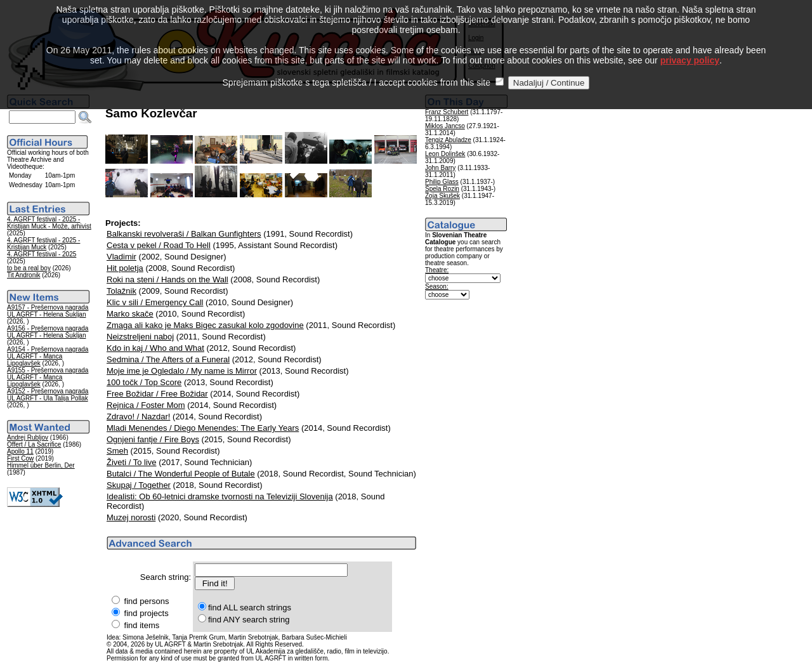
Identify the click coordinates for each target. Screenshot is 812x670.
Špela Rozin (442, 189)
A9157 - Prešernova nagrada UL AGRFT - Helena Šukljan (48, 311)
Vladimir (121, 257)
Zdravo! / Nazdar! (138, 417)
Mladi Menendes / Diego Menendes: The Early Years (203, 428)
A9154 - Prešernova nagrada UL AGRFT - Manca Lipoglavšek (48, 356)
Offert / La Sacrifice (34, 444)
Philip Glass (442, 182)
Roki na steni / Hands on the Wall (167, 279)
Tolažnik (121, 291)
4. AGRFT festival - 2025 (42, 254)
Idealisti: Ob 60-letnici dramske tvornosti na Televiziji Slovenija (220, 496)
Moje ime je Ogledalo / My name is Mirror (182, 371)
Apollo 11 (20, 451)
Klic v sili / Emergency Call (155, 302)
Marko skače (130, 314)
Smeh (117, 451)
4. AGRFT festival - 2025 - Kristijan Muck (43, 244)
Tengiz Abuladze (448, 140)
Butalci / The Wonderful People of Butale (181, 474)
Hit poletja (125, 268)
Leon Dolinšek (445, 154)
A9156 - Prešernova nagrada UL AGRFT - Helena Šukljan (48, 332)
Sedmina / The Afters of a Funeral (168, 359)
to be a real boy (29, 268)
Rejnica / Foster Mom (146, 405)
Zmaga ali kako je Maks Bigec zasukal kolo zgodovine (205, 325)
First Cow (20, 458)
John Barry (440, 168)
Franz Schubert (447, 112)
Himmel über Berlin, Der (41, 465)
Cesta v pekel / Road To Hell (159, 245)
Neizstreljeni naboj (140, 337)
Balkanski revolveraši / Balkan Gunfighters (184, 234)
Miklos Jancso (445, 126)
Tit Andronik (23, 275)
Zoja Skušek (442, 196)
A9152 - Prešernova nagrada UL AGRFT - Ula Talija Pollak (48, 395)
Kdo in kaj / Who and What (155, 348)
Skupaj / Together (139, 485)
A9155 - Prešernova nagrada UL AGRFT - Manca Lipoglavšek (48, 377)
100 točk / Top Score (144, 382)
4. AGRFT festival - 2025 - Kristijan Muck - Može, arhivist (49, 223)
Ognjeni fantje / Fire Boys (153, 439)
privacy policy (690, 44)
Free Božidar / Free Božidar (157, 394)
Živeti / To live (132, 462)
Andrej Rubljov (28, 437)
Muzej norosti (131, 517)
